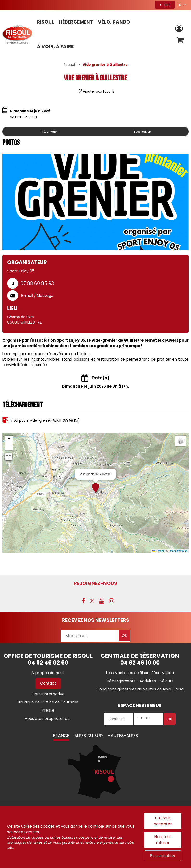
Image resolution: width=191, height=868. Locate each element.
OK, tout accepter (163, 821)
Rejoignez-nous (95, 583)
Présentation (51, 131)
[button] (180, 41)
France (61, 736)
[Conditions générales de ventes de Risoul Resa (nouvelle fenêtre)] (140, 690)
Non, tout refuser (163, 840)
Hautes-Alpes (123, 736)
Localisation (144, 131)
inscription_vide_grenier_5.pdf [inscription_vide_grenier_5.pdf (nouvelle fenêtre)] (45, 420)
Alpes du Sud (89, 736)
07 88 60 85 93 (37, 283)
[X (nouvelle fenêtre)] (92, 601)
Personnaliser (163, 856)
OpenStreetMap (178, 551)
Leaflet (158, 551)
